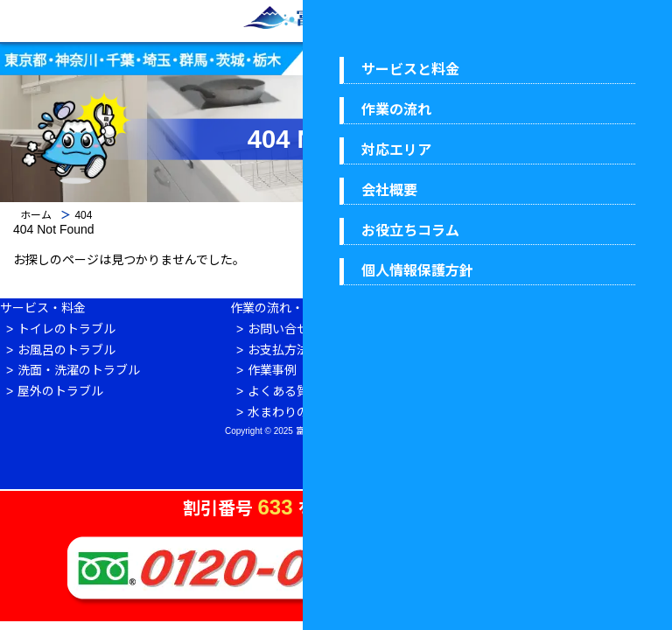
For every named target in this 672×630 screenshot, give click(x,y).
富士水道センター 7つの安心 (593, 370)
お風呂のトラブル (66, 350)
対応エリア (545, 350)
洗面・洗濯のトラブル (79, 370)
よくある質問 (284, 391)
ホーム (36, 215)
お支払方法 (278, 350)
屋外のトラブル (60, 391)
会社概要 (539, 329)
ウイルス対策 (551, 391)
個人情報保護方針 (563, 412)
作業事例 (272, 370)
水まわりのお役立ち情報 (315, 412)
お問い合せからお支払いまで (327, 329)
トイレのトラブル (66, 329)
